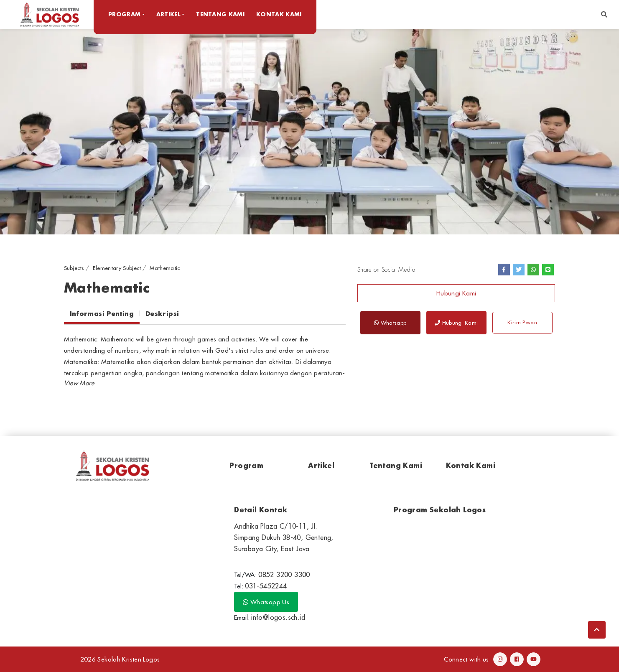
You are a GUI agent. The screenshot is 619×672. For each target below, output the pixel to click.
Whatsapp (390, 323)
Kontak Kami (279, 14)
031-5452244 (266, 586)
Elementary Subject (117, 268)
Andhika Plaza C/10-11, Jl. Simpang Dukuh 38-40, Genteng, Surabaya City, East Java (284, 537)
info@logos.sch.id (278, 617)
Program (246, 465)
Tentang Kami (220, 14)
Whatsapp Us (266, 602)
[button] (604, 14)
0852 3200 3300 (284, 575)
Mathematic (165, 268)
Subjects (74, 268)
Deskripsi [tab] (162, 313)
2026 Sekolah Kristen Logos (120, 659)
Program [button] (124, 14)
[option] (309, 131)
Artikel (321, 465)
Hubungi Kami (456, 293)
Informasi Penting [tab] (102, 313)
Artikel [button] (168, 14)
